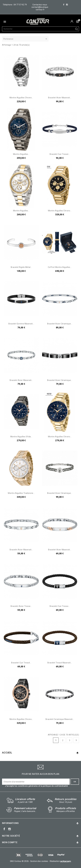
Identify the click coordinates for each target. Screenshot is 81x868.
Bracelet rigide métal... (21, 267)
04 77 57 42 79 (20, 5)
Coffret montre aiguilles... (60, 267)
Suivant (76, 740)
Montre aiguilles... (21, 154)
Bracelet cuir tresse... (60, 606)
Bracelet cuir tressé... (60, 154)
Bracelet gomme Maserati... (21, 324)
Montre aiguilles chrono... (21, 98)
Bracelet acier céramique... (60, 324)
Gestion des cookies (39, 861)
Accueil (7, 753)
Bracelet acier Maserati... (60, 98)
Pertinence (26, 39)
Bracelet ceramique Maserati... (60, 719)
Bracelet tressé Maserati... (60, 663)
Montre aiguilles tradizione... (21, 493)
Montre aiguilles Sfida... (21, 437)
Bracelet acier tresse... (21, 606)
